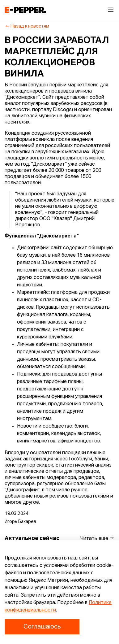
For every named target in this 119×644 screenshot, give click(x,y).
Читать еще (97, 538)
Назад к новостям (27, 26)
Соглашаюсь (42, 627)
